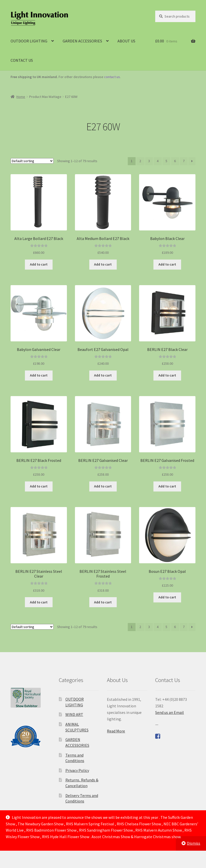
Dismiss (194, 843)
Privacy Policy (77, 770)
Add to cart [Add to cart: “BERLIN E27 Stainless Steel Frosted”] (103, 602)
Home (21, 97)
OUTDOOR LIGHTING (29, 41)
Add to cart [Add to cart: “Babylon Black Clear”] (167, 264)
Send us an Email (170, 712)
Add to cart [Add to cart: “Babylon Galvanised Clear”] (39, 375)
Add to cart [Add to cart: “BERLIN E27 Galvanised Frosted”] (167, 486)
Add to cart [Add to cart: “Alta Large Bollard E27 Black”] (39, 264)
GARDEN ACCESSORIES (82, 41)
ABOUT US (126, 41)
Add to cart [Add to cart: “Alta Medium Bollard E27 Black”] (103, 264)
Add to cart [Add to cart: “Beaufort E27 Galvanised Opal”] (103, 375)
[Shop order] (32, 161)
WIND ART (74, 714)
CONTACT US (22, 60)
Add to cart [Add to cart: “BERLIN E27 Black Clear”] (167, 375)
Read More (116, 731)
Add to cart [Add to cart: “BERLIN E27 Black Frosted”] (39, 486)
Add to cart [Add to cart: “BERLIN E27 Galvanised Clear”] (103, 486)
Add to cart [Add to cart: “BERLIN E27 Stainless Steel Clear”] (39, 602)
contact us (112, 77)
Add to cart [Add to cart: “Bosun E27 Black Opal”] (167, 597)
